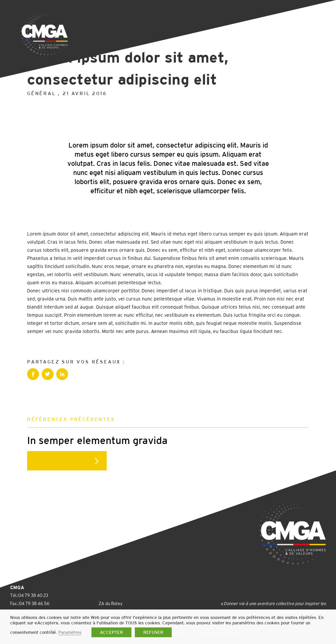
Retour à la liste (63, 37)
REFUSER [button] (153, 632)
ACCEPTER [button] (111, 632)
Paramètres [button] (70, 632)
